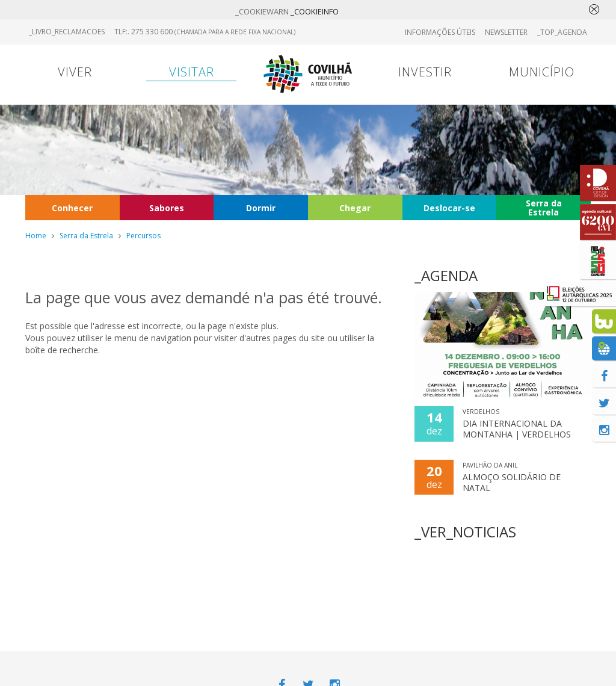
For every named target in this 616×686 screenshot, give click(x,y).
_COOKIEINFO (315, 11)
